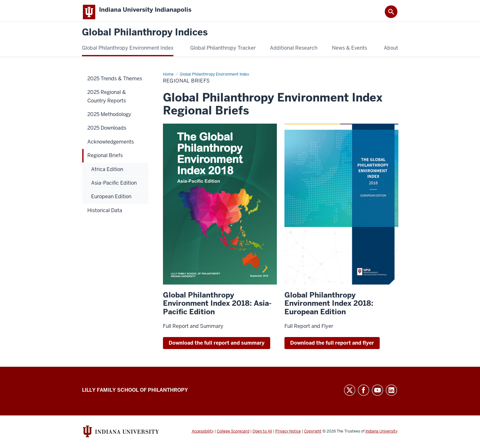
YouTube (377, 394)
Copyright (313, 435)
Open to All (262, 435)
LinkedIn (391, 394)
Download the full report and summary (217, 346)
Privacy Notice (288, 435)
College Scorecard (233, 435)
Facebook (364, 394)
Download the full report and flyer (332, 346)
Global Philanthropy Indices (145, 36)
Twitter (350, 394)
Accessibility (203, 435)
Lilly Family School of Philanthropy (135, 393)
